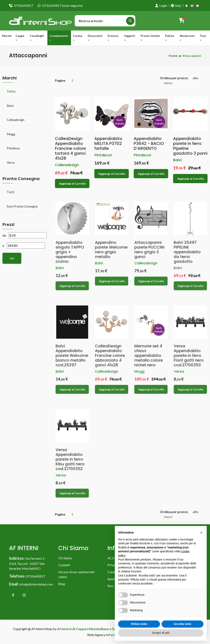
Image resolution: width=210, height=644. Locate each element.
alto (196, 78)
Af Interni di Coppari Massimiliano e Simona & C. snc (96, 629)
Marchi (7, 36)
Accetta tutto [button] (183, 624)
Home (173, 56)
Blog (62, 584)
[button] (201, 532)
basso (168, 83)
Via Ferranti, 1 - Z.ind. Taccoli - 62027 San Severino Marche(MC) (28, 563)
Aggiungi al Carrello (73, 181)
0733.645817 (23, 5)
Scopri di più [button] (161, 633)
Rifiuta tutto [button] (139, 624)
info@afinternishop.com (36, 584)
